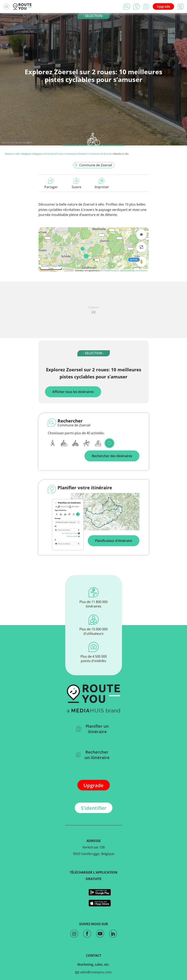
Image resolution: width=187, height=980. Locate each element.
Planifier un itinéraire (93, 729)
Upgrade (163, 6)
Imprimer (102, 184)
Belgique (27, 154)
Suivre (76, 184)
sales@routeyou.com (93, 972)
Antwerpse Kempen (76, 154)
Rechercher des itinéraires (112, 456)
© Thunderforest (109, 270)
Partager (51, 184)
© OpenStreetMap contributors (132, 270)
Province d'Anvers (54, 154)
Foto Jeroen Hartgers (21, 142)
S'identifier (94, 808)
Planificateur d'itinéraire (114, 541)
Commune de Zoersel (100, 154)
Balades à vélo (12, 154)
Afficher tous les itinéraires (73, 392)
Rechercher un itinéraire (93, 755)
